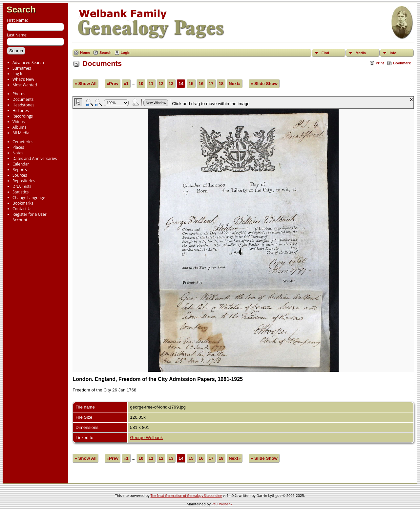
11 (151, 84)
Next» (235, 84)
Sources (20, 175)
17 (211, 84)
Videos (19, 122)
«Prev (113, 84)
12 (161, 84)
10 (141, 84)
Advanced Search (28, 63)
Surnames (22, 68)
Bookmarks (23, 203)
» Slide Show (264, 84)
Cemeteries (23, 142)
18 (221, 84)
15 (191, 84)
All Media (21, 133)
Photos (19, 94)
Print (380, 63)
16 (201, 84)
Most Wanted (25, 85)
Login (126, 53)
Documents (23, 99)
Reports (20, 170)
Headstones (23, 105)
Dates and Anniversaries (35, 158)
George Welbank (146, 438)
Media (361, 53)
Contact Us (22, 209)
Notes (18, 153)
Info (393, 53)
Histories (21, 111)
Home (85, 53)
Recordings (23, 116)
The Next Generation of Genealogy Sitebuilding (186, 496)
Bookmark (402, 63)
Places (18, 147)
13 (171, 84)
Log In (18, 74)
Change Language (29, 198)
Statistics (21, 192)
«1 (126, 84)
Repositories (24, 181)
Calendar (21, 164)
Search (21, 10)
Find (325, 53)
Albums (19, 127)
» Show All (85, 84)
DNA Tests (22, 186)
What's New (23, 79)
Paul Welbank (222, 504)
